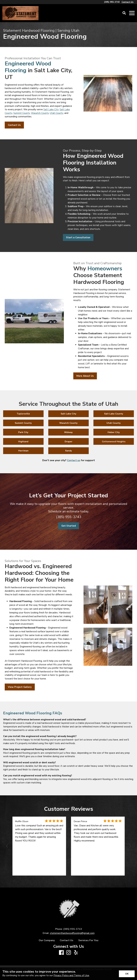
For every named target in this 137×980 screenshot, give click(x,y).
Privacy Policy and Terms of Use (71, 975)
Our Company (47, 940)
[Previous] (7, 846)
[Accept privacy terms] (127, 974)
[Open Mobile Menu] (132, 13)
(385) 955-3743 (69, 517)
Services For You (88, 940)
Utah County (57, 113)
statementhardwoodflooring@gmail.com (72, 933)
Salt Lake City (51, 109)
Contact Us (67, 940)
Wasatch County (40, 113)
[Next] (130, 846)
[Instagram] (69, 953)
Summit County (22, 113)
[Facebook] (61, 953)
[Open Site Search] (124, 13)
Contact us (74, 460)
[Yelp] (76, 953)
